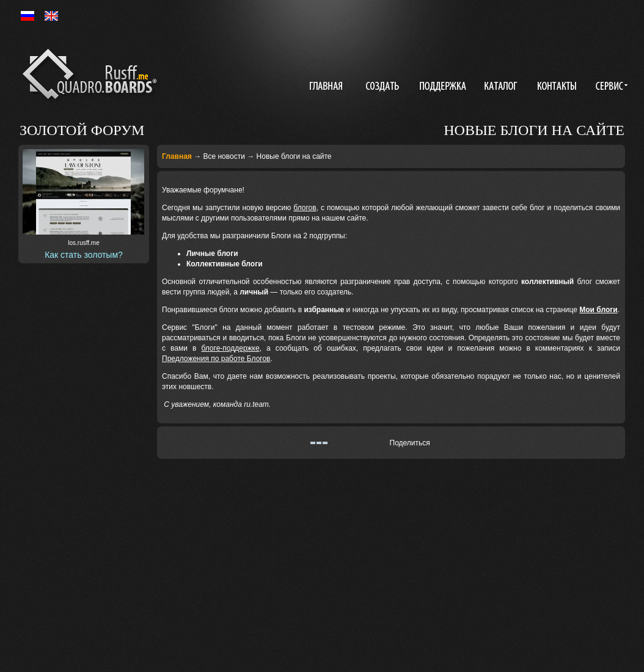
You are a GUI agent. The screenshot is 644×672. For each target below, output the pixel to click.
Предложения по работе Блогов (216, 359)
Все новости (224, 156)
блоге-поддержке (230, 348)
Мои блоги (598, 310)
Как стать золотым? (84, 255)
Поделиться (410, 443)
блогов (305, 208)
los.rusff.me (84, 243)
